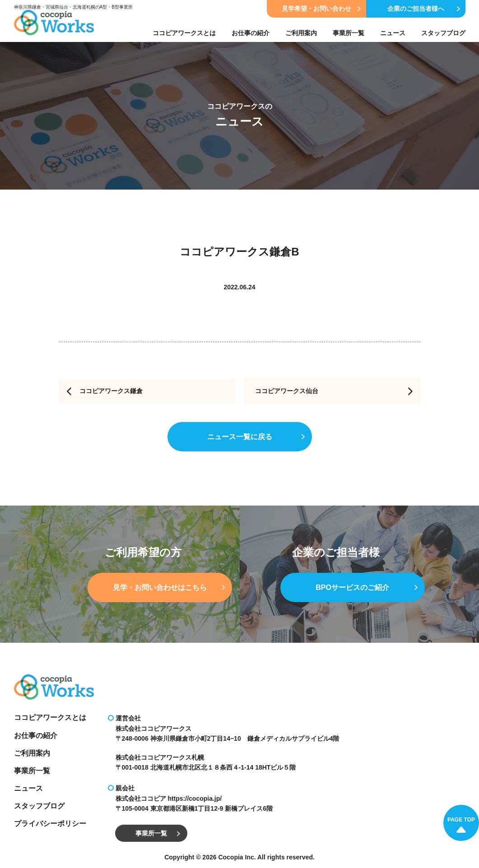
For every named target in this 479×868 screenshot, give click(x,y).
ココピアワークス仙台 (287, 391)
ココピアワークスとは (184, 33)
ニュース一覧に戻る (256, 438)
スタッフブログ (443, 33)
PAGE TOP (461, 825)
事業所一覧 (349, 33)
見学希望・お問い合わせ (321, 8)
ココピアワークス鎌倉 (111, 391)
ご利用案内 (301, 33)
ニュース (393, 33)
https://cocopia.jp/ (195, 798)
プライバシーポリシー (50, 824)
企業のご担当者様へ (424, 8)
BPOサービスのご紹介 (366, 589)
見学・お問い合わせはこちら (169, 589)
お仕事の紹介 (251, 33)
